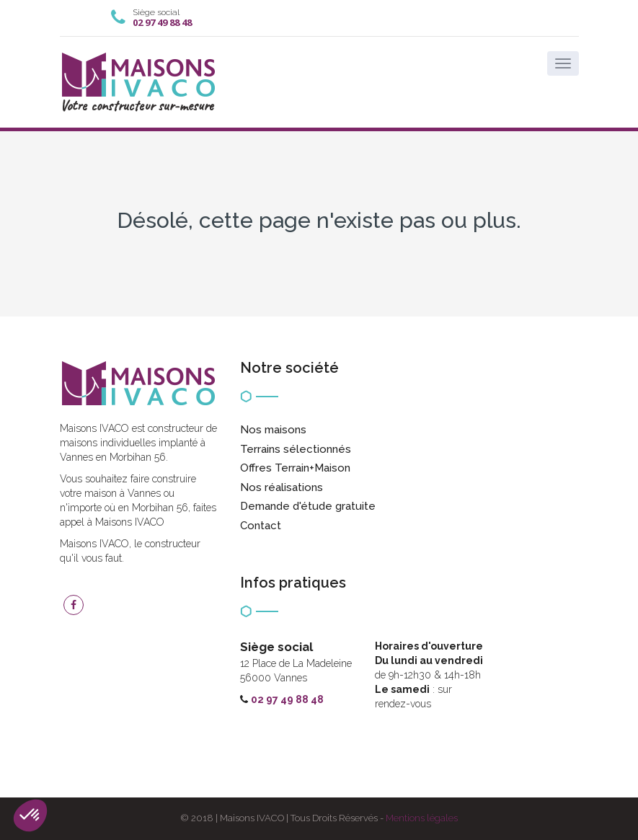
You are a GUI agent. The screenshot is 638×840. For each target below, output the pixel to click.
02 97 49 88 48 (162, 22)
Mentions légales (422, 818)
